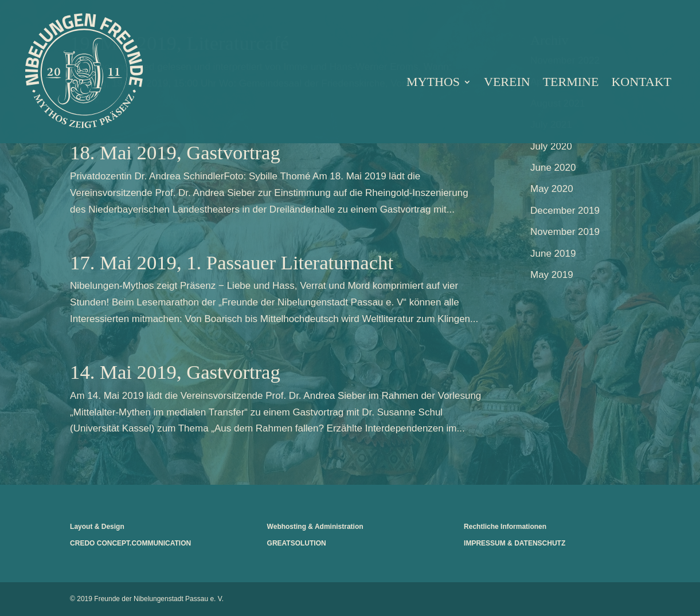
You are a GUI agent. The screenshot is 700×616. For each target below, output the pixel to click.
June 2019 (553, 254)
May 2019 (552, 275)
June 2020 (553, 168)
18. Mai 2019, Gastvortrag (175, 152)
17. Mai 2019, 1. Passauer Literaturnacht (232, 262)
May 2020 (552, 189)
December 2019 (565, 211)
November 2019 (565, 232)
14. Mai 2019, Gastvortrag (175, 372)
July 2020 (551, 146)
